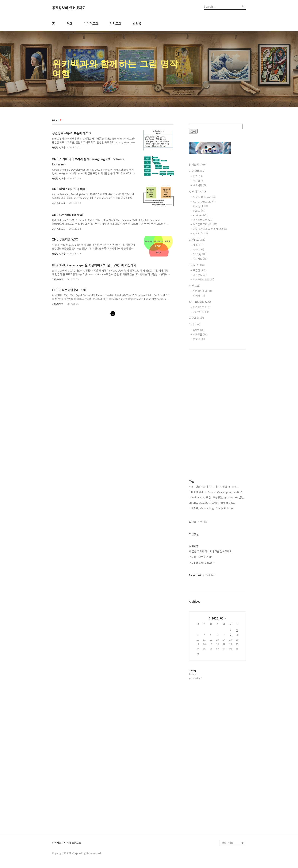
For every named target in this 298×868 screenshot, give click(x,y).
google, (229, 497)
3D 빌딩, (239, 497)
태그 (69, 23)
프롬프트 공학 (203, 220)
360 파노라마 (202, 291)
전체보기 (198, 164)
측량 (199, 250)
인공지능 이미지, (204, 486)
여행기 (199, 339)
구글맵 (200, 270)
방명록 (137, 23)
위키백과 (199, 185)
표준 (198, 245)
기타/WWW (58, 279)
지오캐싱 (196, 318)
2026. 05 (218, 618)
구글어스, (238, 492)
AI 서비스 (200, 233)
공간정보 (197, 240)
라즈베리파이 (202, 307)
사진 (195, 286)
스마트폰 (200, 334)
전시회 (198, 181)
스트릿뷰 (200, 275)
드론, (192, 486)
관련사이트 (227, 843)
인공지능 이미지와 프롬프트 (67, 843)
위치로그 (115, 23)
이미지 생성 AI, (223, 486)
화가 (198, 176)
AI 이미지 (197, 191)
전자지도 (200, 259)
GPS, (235, 486)
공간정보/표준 (59, 147)
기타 (195, 324)
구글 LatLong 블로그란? (202, 563)
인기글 (204, 522)
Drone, (212, 492)
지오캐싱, (214, 503)
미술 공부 (197, 171)
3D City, (193, 503)
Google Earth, (197, 497)
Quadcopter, (225, 492)
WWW (199, 330)
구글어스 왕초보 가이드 (201, 557)
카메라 (199, 296)
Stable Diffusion (205, 197)
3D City (200, 254)
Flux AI (199, 211)
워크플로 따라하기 (205, 224)
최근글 (193, 522)
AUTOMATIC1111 (205, 201)
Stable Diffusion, (225, 508)
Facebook (195, 575)
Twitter (210, 575)
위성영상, (218, 497)
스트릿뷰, (194, 508)
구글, (209, 497)
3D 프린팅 (201, 312)
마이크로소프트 (204, 279)
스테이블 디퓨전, (198, 492)
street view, (228, 503)
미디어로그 (91, 23)
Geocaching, (207, 508)
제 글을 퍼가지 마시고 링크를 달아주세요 (210, 551)
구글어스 (197, 265)
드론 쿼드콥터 (200, 302)
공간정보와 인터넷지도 (69, 8)
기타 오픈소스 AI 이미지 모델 (210, 229)
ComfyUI (200, 206)
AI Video (200, 215)
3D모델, (204, 503)
